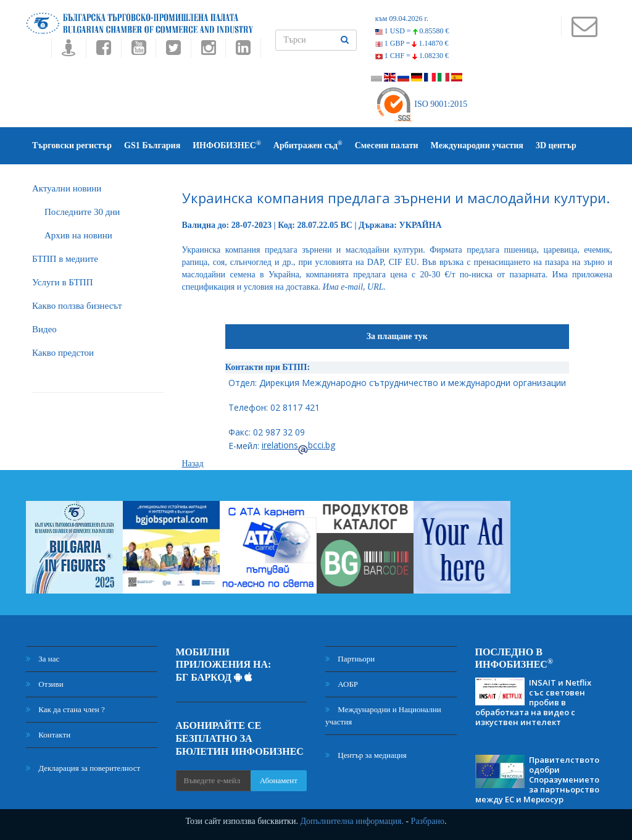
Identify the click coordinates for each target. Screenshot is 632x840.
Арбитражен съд (308, 145)
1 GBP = (412, 43)
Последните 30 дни (82, 212)
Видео (44, 329)
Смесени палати (387, 145)
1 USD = (412, 31)
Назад (193, 464)
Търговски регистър (72, 145)
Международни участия (477, 145)
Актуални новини (67, 188)
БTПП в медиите (65, 259)
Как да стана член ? (65, 709)
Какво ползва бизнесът (77, 306)
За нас (43, 659)
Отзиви (45, 684)
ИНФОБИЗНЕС (227, 145)
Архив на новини (78, 235)
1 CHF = (412, 56)
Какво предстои (63, 353)
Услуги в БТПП (62, 282)
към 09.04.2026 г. (402, 19)
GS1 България (152, 145)
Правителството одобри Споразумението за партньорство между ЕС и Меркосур (537, 779)
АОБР (342, 684)
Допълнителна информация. (352, 821)
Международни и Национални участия (383, 716)
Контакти (48, 735)
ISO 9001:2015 (421, 104)
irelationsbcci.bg (298, 445)
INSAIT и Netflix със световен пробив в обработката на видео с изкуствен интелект (533, 702)
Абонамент (279, 780)
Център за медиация (366, 755)
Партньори (350, 659)
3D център (556, 145)
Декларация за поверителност (83, 768)
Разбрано (428, 821)
